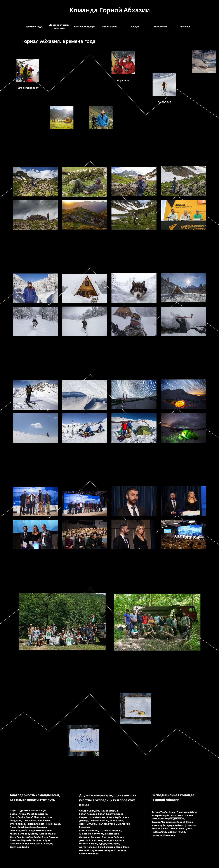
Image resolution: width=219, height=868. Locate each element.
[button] (204, 61)
